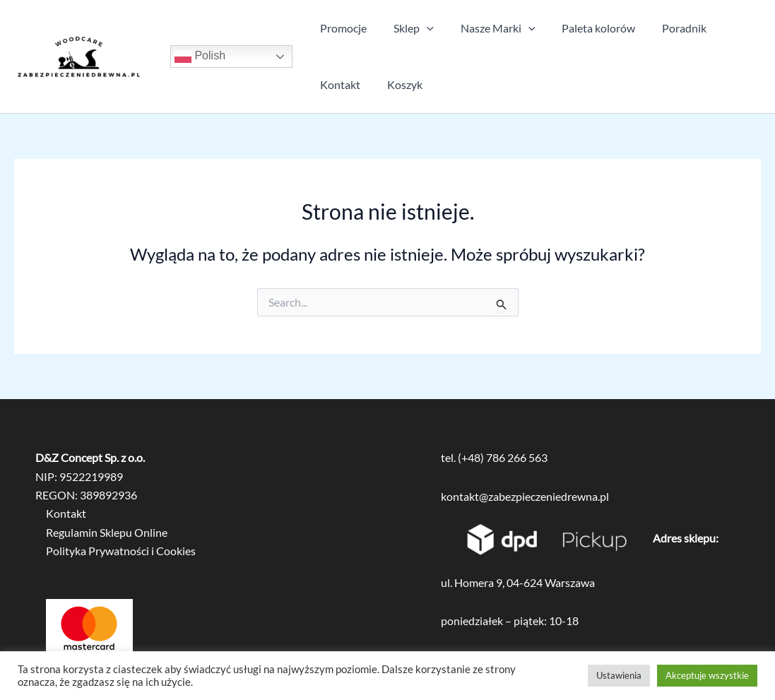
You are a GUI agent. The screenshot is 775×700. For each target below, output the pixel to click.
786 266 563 (517, 457)
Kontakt (338, 84)
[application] (420, 28)
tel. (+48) (463, 457)
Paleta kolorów (584, 28)
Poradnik (665, 28)
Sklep (407, 28)
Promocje (341, 28)
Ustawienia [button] (619, 675)
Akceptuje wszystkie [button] (707, 675)
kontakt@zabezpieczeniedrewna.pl (525, 496)
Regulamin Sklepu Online (107, 532)
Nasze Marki (487, 28)
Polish (200, 57)
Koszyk (398, 84)
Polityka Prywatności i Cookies (121, 551)
